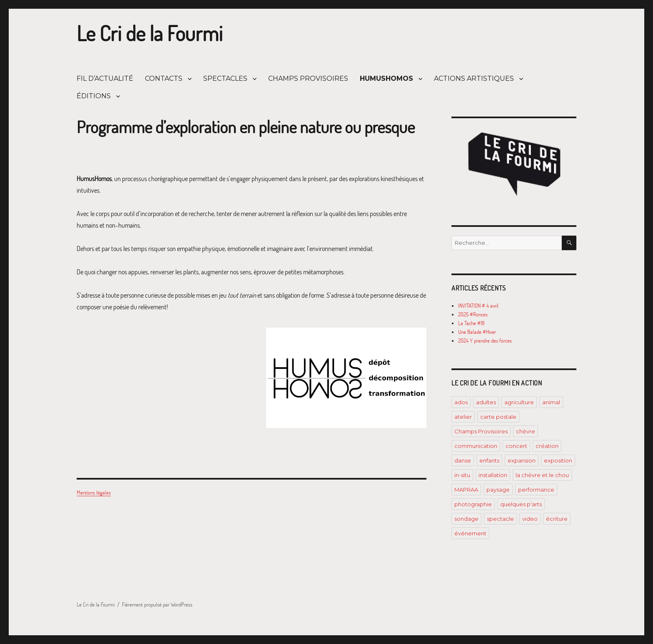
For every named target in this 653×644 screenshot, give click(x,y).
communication (476, 446)
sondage (466, 519)
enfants (489, 460)
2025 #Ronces (473, 314)
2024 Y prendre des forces (485, 341)
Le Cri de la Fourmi (150, 33)
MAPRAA (466, 490)
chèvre (526, 431)
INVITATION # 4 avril (478, 306)
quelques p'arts (521, 504)
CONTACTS (164, 78)
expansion (522, 460)
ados (461, 402)
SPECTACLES (225, 78)
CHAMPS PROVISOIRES (308, 78)
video (530, 519)
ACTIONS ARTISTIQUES (474, 78)
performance (536, 490)
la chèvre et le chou (542, 475)
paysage (498, 490)
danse (463, 460)
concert (516, 446)
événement (470, 533)
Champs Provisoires (481, 431)
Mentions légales (94, 492)
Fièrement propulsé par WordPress (157, 604)
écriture (557, 519)
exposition (558, 460)
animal (551, 402)
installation (493, 475)
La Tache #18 (471, 323)
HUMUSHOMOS (386, 78)
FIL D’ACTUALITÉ (105, 78)
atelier (463, 417)
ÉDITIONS (94, 96)
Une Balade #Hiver (477, 332)
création (547, 446)
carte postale (498, 417)
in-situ (462, 475)
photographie (473, 504)
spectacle (500, 519)
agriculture (519, 402)
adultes (486, 402)
